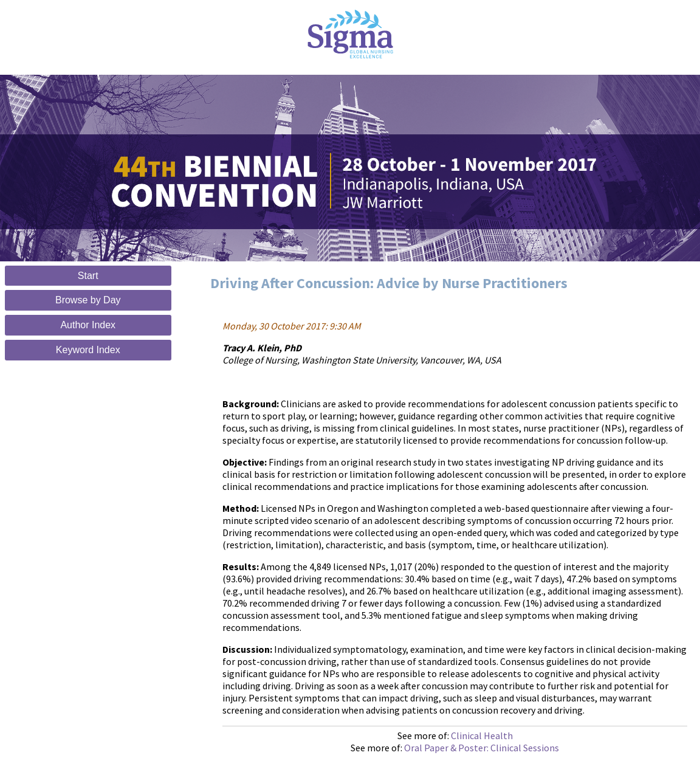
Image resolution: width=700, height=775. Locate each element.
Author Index (88, 325)
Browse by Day (88, 300)
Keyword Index (88, 350)
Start (88, 276)
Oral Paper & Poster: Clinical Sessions (482, 748)
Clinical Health (482, 735)
